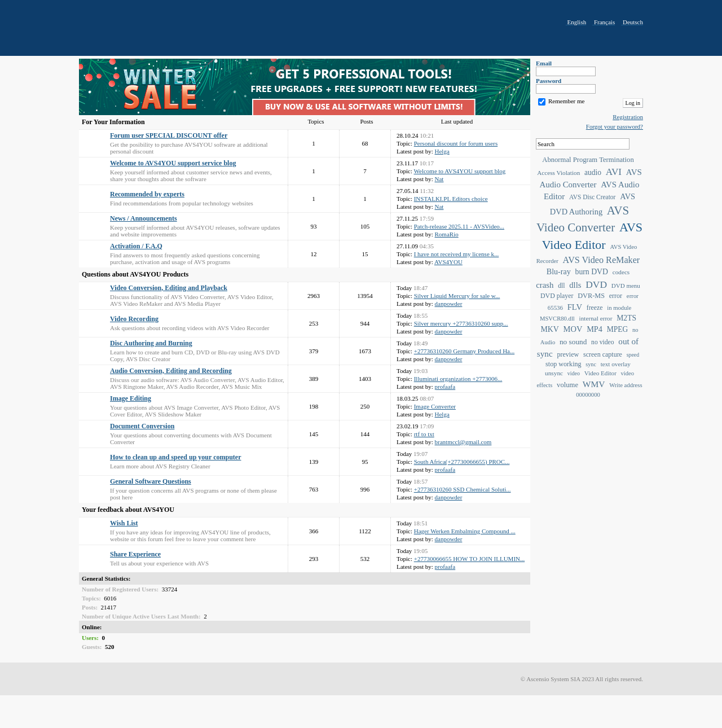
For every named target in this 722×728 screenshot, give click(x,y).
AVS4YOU (448, 262)
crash (545, 285)
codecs (621, 272)
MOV (573, 329)
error (616, 296)
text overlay (616, 364)
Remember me (566, 101)
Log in (633, 103)
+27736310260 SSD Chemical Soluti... (463, 489)
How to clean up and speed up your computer (175, 457)
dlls (575, 285)
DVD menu (626, 286)
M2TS (626, 318)
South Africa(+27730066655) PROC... (462, 462)
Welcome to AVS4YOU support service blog (173, 163)
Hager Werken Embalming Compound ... (465, 531)
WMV (594, 384)
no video (602, 342)
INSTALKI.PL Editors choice (451, 199)
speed (633, 355)
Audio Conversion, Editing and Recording (171, 371)
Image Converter (435, 406)
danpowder (449, 304)
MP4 (595, 329)
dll (561, 286)
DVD (596, 284)
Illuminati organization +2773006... (458, 379)
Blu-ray (559, 271)
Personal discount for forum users (456, 143)
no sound (573, 342)
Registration (628, 117)
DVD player (557, 296)
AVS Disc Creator (592, 197)
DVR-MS (591, 296)
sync (591, 364)
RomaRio (447, 234)
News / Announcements (144, 218)
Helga (442, 151)
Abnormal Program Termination (588, 160)
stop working (563, 364)
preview (568, 354)
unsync (554, 373)
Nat (439, 179)
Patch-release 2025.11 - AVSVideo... (459, 226)
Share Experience (135, 554)
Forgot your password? (615, 126)
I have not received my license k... (457, 254)
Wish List (124, 523)
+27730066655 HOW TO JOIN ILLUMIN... (470, 559)
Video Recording (134, 319)
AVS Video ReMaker (602, 260)
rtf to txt (424, 434)
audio (593, 172)
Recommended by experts (147, 194)
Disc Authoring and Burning (151, 343)
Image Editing (131, 398)
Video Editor (600, 373)
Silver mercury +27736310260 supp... (461, 323)
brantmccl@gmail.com (463, 442)
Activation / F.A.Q (136, 246)
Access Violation (558, 173)
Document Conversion (142, 426)
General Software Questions (151, 481)
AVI (614, 172)
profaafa (445, 387)
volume (567, 385)
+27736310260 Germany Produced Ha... (465, 351)
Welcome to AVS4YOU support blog (460, 171)
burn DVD (592, 272)
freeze (595, 308)
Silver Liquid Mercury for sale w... (457, 296)
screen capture (603, 354)
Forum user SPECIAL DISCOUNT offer (169, 135)
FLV (575, 307)
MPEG (618, 329)
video (574, 373)
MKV (549, 329)
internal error (596, 318)
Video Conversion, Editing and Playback (169, 288)
